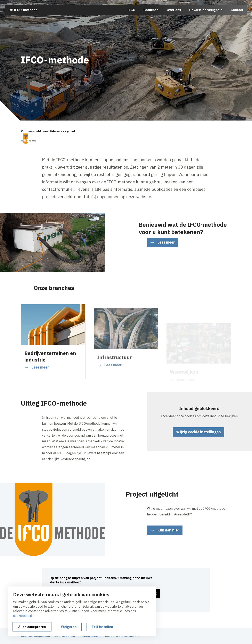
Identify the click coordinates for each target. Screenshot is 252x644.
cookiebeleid (23, 616)
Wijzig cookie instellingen (198, 432)
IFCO (131, 10)
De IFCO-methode (23, 10)
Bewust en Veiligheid (206, 10)
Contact (237, 10)
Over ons (174, 10)
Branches (151, 10)
